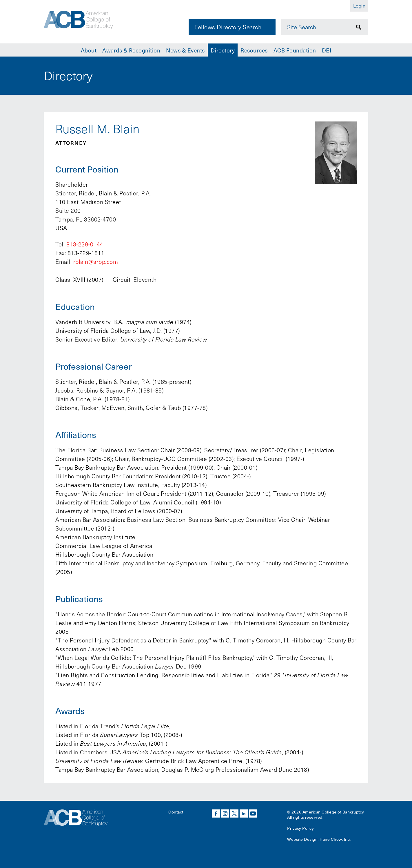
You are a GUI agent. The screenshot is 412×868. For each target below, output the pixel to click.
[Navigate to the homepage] (83, 21)
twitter (234, 813)
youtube (253, 813)
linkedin (244, 813)
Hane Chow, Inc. (335, 839)
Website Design (302, 839)
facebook (216, 813)
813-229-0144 (85, 244)
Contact (176, 812)
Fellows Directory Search (228, 27)
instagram (225, 813)
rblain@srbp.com (96, 262)
